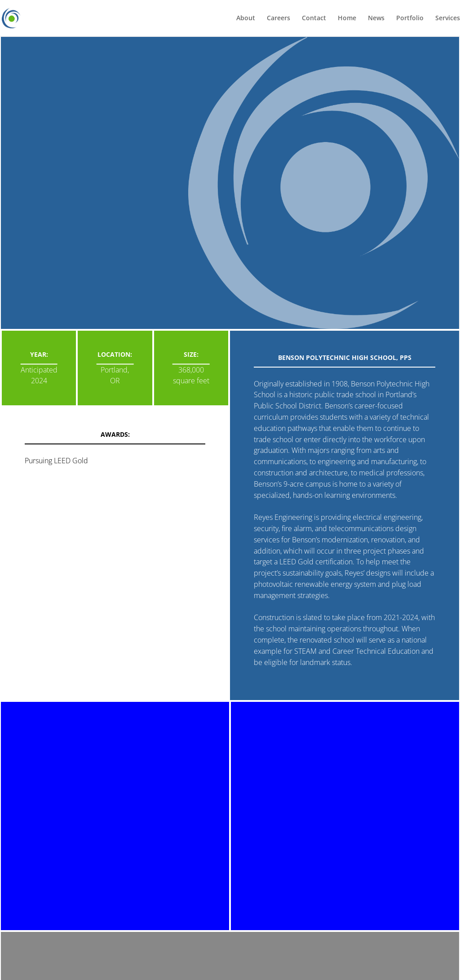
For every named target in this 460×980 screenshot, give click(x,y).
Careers (279, 18)
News (376, 18)
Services (448, 18)
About (246, 18)
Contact (314, 18)
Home (347, 18)
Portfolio (410, 18)
